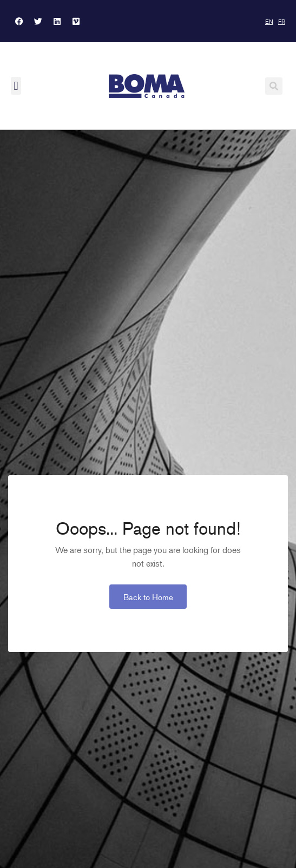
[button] (16, 86)
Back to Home (148, 597)
